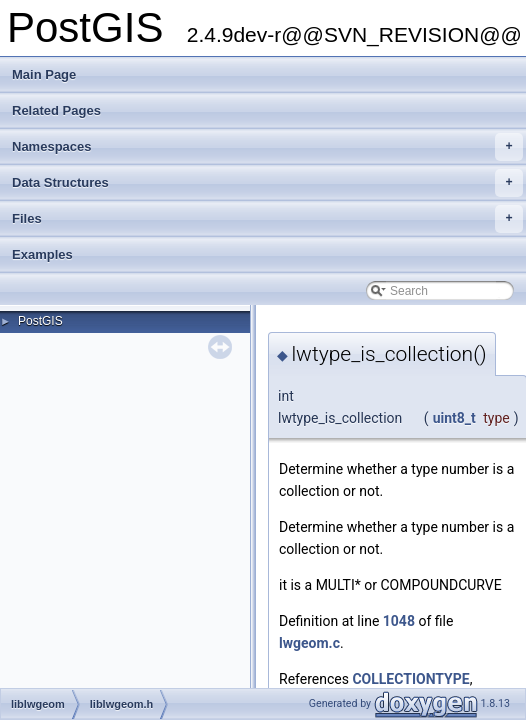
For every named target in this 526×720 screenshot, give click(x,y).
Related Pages (56, 110)
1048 (399, 621)
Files (267, 219)
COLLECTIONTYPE (410, 679)
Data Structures (267, 183)
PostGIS (40, 321)
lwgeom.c (309, 643)
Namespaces (267, 147)
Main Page (44, 74)
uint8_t (454, 418)
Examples (42, 254)
